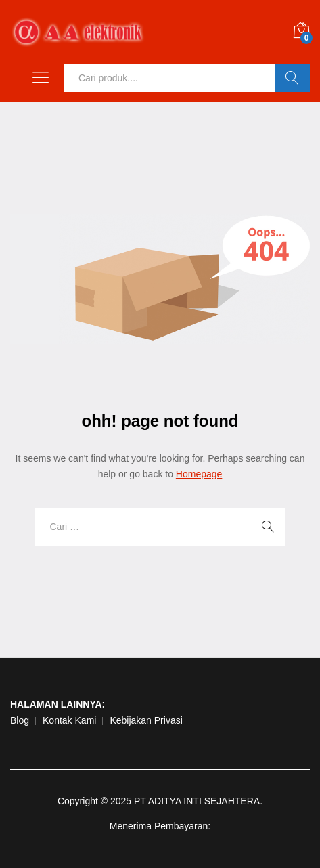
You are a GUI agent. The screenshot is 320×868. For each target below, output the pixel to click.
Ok (293, 78)
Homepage (199, 474)
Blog (20, 720)
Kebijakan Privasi (146, 720)
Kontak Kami (69, 720)
